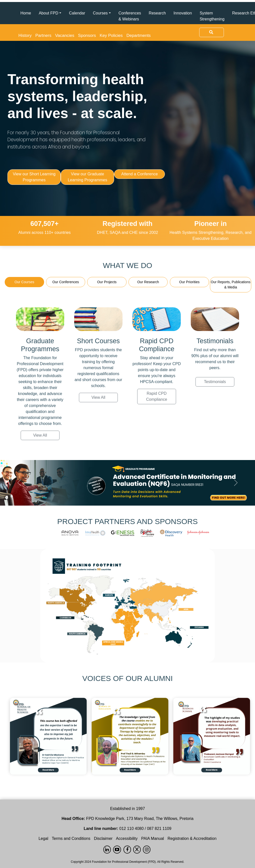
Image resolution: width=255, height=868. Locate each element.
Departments (139, 35)
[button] (19, 483)
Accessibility (127, 838)
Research (157, 13)
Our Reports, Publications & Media (231, 285)
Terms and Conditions (71, 838)
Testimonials (215, 382)
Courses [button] (100, 13)
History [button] (25, 35)
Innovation (183, 13)
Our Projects (107, 282)
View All (40, 435)
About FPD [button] (49, 13)
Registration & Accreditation (192, 838)
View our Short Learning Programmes (34, 177)
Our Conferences (66, 282)
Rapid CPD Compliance (157, 396)
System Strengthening (212, 16)
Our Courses (24, 282)
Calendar (77, 13)
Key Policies (111, 35)
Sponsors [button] (87, 35)
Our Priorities (190, 282)
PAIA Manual (153, 838)
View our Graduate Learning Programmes (87, 177)
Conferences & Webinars (130, 16)
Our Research (148, 282)
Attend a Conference (140, 174)
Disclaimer (103, 838)
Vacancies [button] (65, 35)
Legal (43, 838)
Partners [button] (43, 35)
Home (26, 13)
